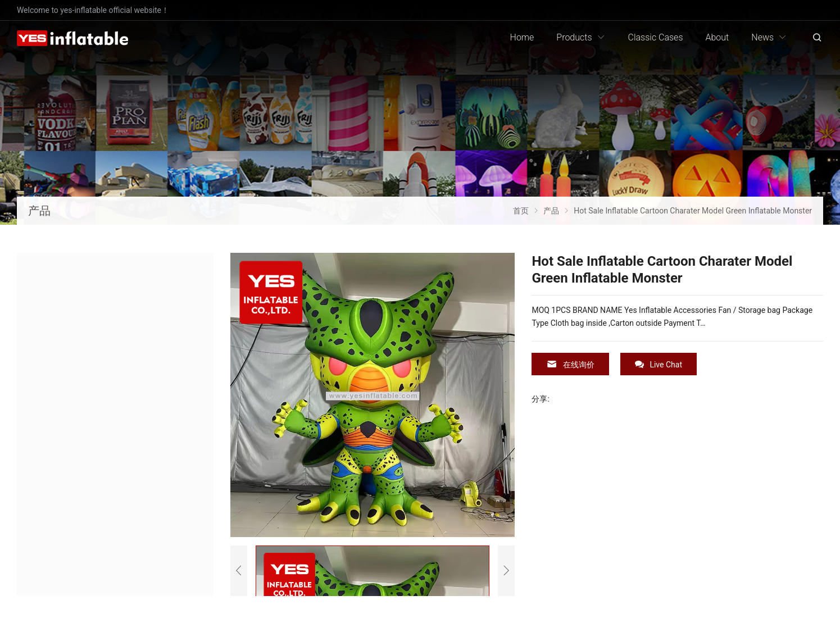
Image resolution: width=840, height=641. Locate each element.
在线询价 (570, 364)
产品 (39, 211)
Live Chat (659, 364)
